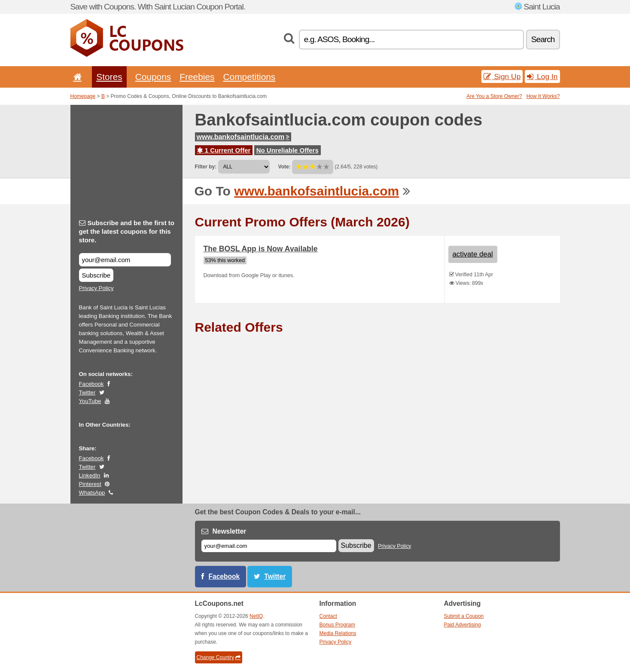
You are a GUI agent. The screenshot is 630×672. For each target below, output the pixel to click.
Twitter (87, 393)
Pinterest (90, 484)
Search (543, 39)
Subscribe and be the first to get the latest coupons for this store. (127, 231)
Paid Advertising (463, 625)
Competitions (249, 77)
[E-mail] (269, 546)
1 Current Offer (224, 150)
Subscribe (96, 275)
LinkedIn (90, 475)
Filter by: (206, 167)
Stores (109, 77)
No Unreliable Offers (288, 150)
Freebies (197, 77)
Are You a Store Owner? (494, 96)
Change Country (219, 657)
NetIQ (256, 616)
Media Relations (338, 633)
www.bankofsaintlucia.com (243, 137)
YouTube (90, 401)
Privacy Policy (96, 288)
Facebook (91, 384)
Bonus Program (337, 625)
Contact (328, 616)
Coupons (153, 77)
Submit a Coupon (464, 616)
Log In (542, 76)
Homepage (83, 96)
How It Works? (543, 96)
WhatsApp (92, 493)
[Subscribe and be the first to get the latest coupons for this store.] (125, 260)
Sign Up (502, 76)
